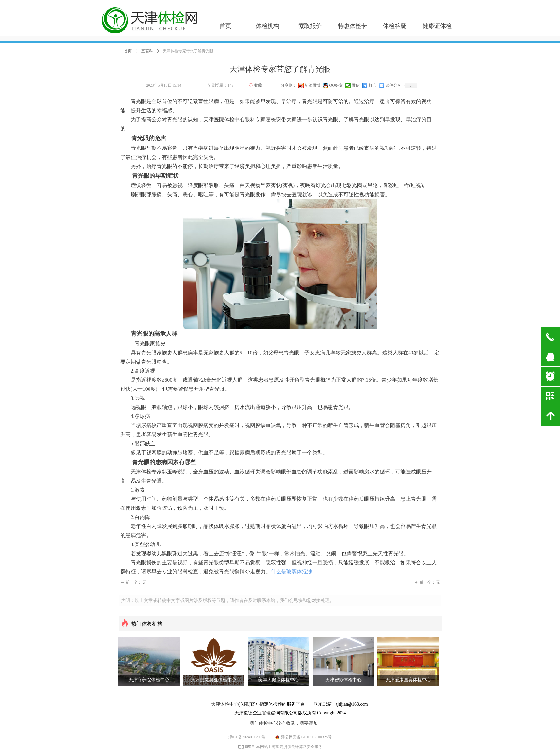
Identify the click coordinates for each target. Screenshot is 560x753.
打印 (373, 85)
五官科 (147, 51)
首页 (128, 51)
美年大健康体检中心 (279, 680)
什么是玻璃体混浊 (292, 572)
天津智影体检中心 (343, 680)
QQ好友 (336, 85)
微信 (356, 85)
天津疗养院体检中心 (149, 680)
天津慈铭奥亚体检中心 (214, 680)
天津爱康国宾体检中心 (408, 680)
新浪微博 (313, 85)
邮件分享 (393, 85)
